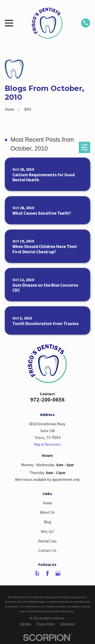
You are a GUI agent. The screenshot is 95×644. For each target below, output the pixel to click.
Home (48, 503)
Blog (48, 522)
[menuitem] (25, 624)
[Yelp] (37, 573)
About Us (47, 512)
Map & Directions (47, 444)
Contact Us (48, 550)
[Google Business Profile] (58, 573)
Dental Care (47, 541)
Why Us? (48, 531)
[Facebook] (48, 573)
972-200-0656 (47, 400)
